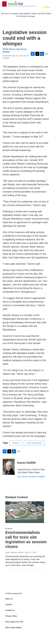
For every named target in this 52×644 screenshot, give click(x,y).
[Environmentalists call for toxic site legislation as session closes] (25, 512)
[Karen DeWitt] (9, 467)
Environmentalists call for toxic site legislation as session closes (26, 539)
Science (9, 528)
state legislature (34, 443)
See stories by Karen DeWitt (31, 477)
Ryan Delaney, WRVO (14, 552)
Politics (16, 443)
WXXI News (46, 14)
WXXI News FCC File (14, 622)
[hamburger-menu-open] (4, 4)
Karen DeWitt (26, 463)
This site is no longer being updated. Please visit (21, 14)
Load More (26, 575)
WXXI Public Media (13, 628)
